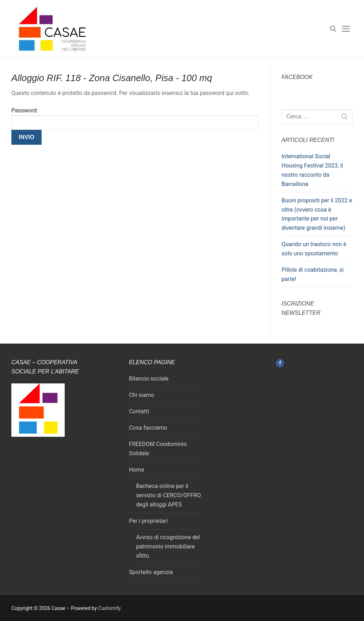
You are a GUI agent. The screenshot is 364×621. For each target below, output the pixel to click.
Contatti (139, 411)
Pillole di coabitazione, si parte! (313, 274)
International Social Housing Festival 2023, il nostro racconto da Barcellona (312, 170)
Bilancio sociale (149, 379)
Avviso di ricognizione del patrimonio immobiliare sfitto (168, 546)
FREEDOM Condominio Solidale (158, 449)
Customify (109, 608)
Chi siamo (142, 395)
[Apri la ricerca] (333, 29)
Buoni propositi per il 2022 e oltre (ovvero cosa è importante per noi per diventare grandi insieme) (317, 214)
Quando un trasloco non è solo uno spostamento (314, 249)
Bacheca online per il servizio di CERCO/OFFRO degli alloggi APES (169, 495)
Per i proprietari (148, 521)
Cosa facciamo (148, 428)
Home (137, 470)
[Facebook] (280, 363)
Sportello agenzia (151, 572)
